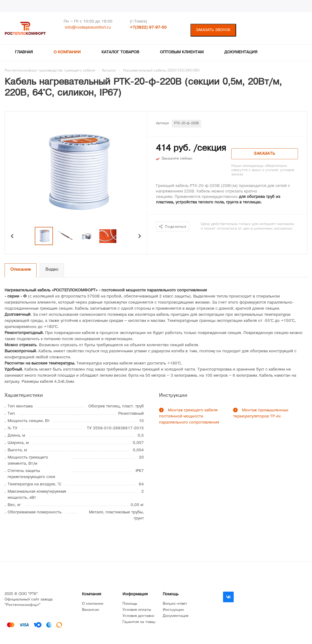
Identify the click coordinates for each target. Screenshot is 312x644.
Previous (12, 236)
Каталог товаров (120, 53)
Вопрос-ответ (175, 604)
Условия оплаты (137, 610)
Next (139, 236)
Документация (241, 53)
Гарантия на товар (139, 622)
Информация (135, 595)
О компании (67, 53)
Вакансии (90, 610)
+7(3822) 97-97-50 (148, 28)
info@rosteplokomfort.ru (88, 28)
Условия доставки (138, 616)
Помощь (171, 595)
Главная (24, 53)
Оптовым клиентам (182, 53)
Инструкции (173, 610)
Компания (92, 595)
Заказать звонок (213, 30)
